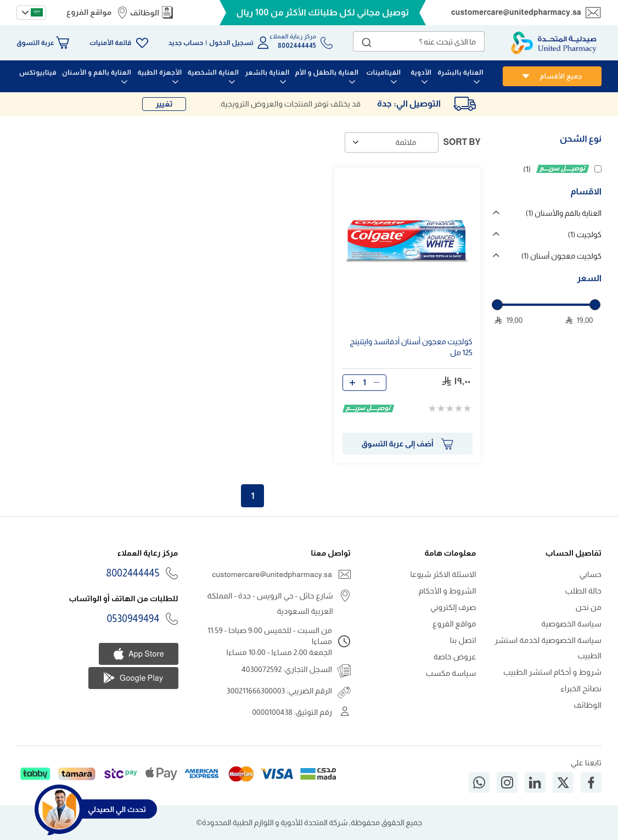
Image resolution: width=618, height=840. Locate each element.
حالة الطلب (583, 591)
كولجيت (585, 234)
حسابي (590, 574)
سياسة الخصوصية (571, 624)
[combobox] (419, 41)
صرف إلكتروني (453, 607)
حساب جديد (186, 43)
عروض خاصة (455, 657)
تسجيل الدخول (231, 43)
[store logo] (554, 43)
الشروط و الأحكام (448, 591)
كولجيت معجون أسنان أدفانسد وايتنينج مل (411, 347)
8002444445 (133, 573)
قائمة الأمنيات (110, 43)
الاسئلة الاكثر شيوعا (443, 574)
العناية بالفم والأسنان (564, 213)
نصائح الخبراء (581, 688)
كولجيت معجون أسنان (561, 256)
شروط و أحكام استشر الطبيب (552, 672)
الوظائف (145, 13)
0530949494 (133, 619)
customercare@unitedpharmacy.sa (516, 12)
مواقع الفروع (89, 12)
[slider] (497, 305)
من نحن (589, 607)
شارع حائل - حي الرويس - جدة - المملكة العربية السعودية (270, 603)
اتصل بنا (463, 640)
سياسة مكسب (451, 673)
